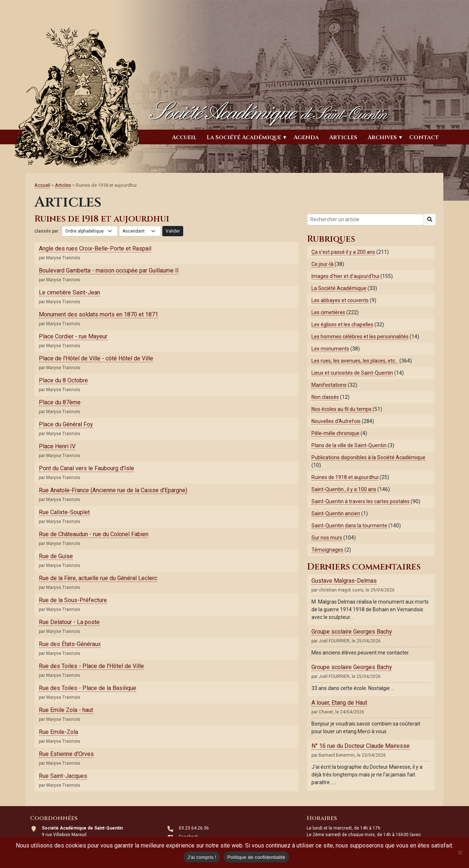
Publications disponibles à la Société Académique (368, 457)
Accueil (184, 137)
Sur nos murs (327, 538)
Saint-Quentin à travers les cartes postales (361, 501)
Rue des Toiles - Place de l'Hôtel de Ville (91, 666)
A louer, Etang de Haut (339, 703)
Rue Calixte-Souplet (64, 512)
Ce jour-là (322, 264)
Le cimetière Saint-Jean (69, 292)
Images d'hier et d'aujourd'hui (345, 276)
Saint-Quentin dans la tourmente (349, 526)
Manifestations (329, 385)
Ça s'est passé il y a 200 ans (343, 252)
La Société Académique (244, 137)
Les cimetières (328, 312)
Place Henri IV (57, 446)
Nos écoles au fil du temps (341, 409)
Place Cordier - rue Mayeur (73, 336)
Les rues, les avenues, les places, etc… (355, 361)
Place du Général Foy (66, 424)
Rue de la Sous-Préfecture (73, 600)
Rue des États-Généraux (70, 644)
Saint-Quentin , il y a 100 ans (344, 489)
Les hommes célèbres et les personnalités (360, 337)
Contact (424, 137)
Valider (173, 231)
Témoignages (327, 550)
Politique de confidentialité (256, 857)
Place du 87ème (60, 402)
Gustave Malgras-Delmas (344, 581)
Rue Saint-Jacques (63, 776)
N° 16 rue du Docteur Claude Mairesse (361, 746)
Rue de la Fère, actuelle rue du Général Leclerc (98, 578)
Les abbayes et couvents (340, 300)
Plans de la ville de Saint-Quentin (349, 445)
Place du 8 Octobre (63, 380)
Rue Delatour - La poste (69, 622)
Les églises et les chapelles (342, 324)
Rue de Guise (56, 556)
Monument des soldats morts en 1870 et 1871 (99, 314)
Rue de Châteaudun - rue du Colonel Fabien (94, 534)
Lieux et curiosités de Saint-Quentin (352, 373)
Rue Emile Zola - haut (66, 710)
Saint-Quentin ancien (336, 513)
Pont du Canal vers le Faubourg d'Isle (86, 468)
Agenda (306, 137)
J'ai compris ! (202, 857)
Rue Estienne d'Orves (66, 754)
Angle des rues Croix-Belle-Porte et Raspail (95, 248)
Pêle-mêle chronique (335, 433)
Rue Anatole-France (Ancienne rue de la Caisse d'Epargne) (113, 490)
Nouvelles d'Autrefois (336, 421)
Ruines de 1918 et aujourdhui (345, 477)
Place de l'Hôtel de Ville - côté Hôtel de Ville (96, 358)
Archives (382, 137)
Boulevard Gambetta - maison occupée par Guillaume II (109, 270)
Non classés (325, 397)
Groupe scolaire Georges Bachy (352, 632)
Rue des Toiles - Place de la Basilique (88, 688)
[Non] (460, 852)
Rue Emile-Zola (58, 732)
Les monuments (330, 349)
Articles (343, 137)
